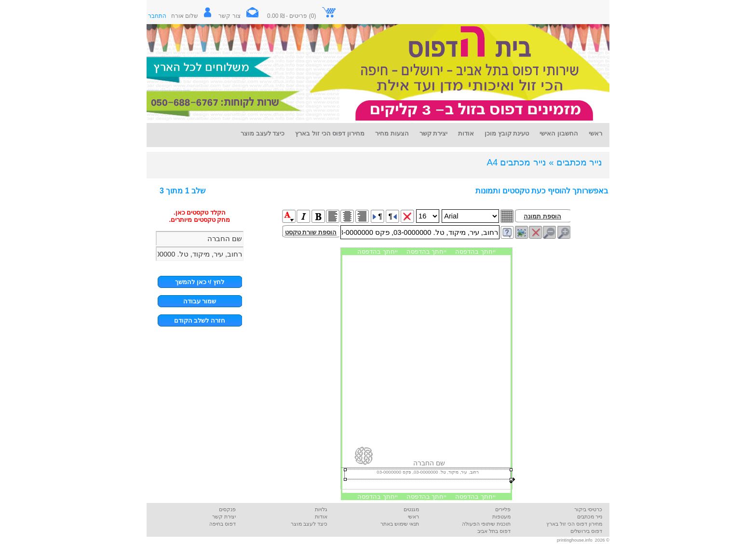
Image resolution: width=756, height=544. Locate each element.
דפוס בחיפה (223, 524)
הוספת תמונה (542, 216)
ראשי (413, 517)
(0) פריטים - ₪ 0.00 (302, 16)
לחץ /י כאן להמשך (200, 282)
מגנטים (411, 509)
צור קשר (242, 16)
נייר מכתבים (590, 517)
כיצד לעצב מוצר (309, 524)
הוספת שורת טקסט (311, 232)
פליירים (503, 509)
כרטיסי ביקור (588, 509)
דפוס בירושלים (586, 531)
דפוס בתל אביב (494, 531)
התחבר (157, 16)
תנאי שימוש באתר (400, 524)
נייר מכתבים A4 (516, 162)
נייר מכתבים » (575, 162)
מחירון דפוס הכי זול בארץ (574, 524)
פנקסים (227, 509)
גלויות (321, 509)
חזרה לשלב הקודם (200, 320)
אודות (321, 517)
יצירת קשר (224, 517)
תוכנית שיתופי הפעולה (486, 524)
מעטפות (501, 517)
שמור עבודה (200, 301)
